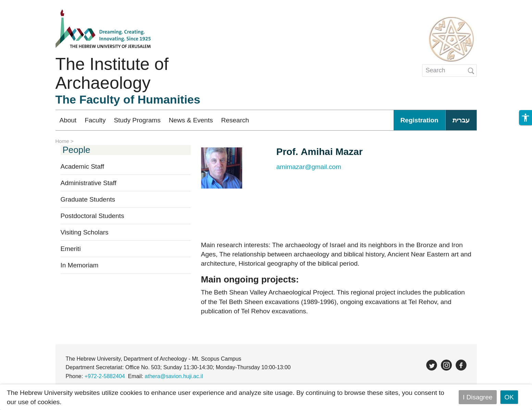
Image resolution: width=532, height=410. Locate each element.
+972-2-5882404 (105, 376)
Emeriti (71, 249)
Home (62, 141)
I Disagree (478, 397)
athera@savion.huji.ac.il (174, 376)
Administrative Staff (89, 183)
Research (235, 120)
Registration (419, 120)
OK (509, 397)
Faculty (95, 120)
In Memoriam (80, 265)
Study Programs (137, 120)
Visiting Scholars (85, 232)
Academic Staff (82, 166)
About (68, 120)
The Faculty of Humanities (128, 99)
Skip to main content (29, 5)
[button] (525, 118)
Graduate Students (88, 199)
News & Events (191, 120)
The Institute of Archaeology (112, 74)
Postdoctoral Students (92, 216)
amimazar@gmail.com (309, 167)
